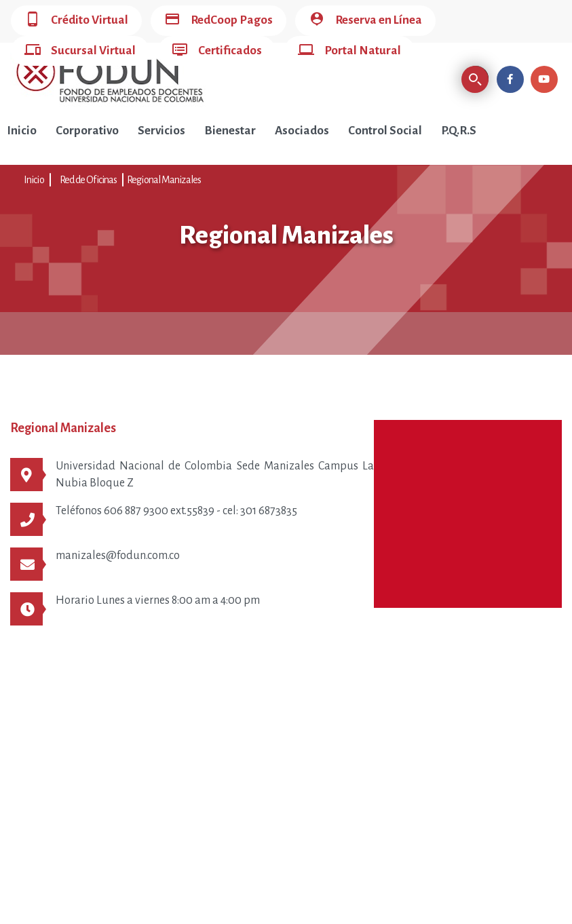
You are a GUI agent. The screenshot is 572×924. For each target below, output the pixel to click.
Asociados (302, 131)
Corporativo (87, 131)
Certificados (217, 51)
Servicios (161, 131)
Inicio (22, 131)
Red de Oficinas (89, 180)
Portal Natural (349, 51)
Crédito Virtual (76, 21)
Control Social (385, 131)
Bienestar (230, 131)
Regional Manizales (164, 180)
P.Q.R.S (459, 131)
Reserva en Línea (365, 21)
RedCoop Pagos (218, 21)
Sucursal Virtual (80, 51)
